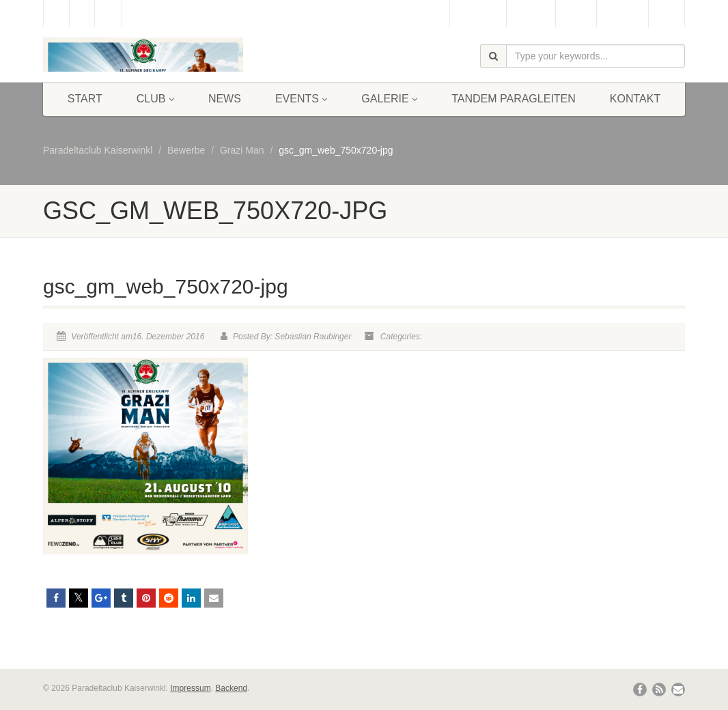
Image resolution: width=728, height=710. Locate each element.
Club (155, 99)
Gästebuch (478, 14)
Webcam (531, 14)
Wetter (576, 14)
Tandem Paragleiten (514, 99)
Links (667, 14)
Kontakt (635, 99)
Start (85, 99)
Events (301, 99)
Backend (231, 688)
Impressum (190, 688)
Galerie (389, 99)
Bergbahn (622, 14)
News (225, 99)
